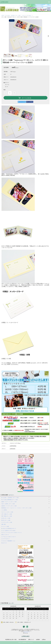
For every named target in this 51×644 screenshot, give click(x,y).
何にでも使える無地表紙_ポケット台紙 (9, 500)
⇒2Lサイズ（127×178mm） (27, 16)
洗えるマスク (4, 543)
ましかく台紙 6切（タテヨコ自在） (9, 531)
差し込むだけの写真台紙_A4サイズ (9, 528)
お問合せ (44, 640)
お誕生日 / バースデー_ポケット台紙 (9, 506)
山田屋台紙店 (4, 2)
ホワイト (7, 83)
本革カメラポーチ (5, 535)
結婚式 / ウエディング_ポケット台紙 (9, 502)
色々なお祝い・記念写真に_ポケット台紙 (13, 16)
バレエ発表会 (4, 510)
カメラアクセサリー (6, 539)
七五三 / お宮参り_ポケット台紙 (8, 504)
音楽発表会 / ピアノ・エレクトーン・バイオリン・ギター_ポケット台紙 (16, 508)
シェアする (30, 102)
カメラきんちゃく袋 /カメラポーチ (9, 537)
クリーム (7, 85)
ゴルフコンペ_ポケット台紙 (7, 512)
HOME (3, 16)
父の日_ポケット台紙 (6, 518)
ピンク (7, 87)
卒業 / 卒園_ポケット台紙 (7, 516)
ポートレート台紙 (5, 526)
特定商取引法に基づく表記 (11, 640)
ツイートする (22, 102)
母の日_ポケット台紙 (6, 520)
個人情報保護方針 (22, 640)
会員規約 (38, 640)
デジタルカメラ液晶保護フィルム (8, 541)
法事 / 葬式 (4, 524)
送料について (31, 640)
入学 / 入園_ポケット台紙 (7, 514)
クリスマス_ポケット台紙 (7, 522)
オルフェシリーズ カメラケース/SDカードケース (12, 533)
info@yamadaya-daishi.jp (26, 632)
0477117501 (26, 632)
